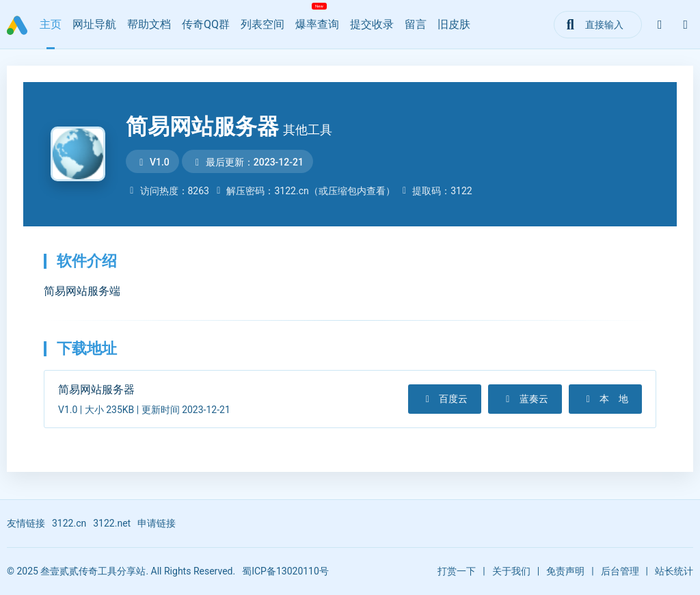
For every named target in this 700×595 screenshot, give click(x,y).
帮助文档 (149, 24)
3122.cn (69, 523)
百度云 (445, 399)
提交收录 (372, 24)
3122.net (112, 523)
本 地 (606, 399)
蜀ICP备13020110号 (285, 571)
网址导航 (94, 24)
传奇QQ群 (206, 24)
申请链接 (157, 523)
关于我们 (511, 571)
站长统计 (674, 571)
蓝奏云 (525, 399)
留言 (416, 24)
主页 (51, 24)
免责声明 (565, 571)
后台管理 (620, 571)
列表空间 (262, 24)
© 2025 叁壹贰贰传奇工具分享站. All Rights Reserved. (121, 571)
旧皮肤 (454, 24)
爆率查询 (317, 24)
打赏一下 (457, 571)
